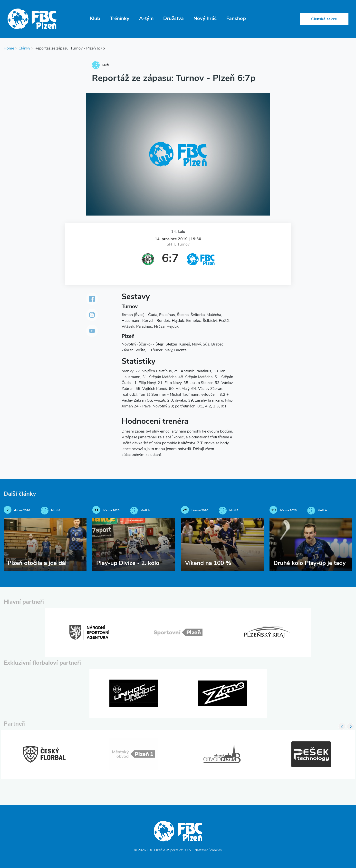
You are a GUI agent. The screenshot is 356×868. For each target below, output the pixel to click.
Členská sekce (324, 19)
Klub (95, 19)
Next (350, 726)
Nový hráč (205, 19)
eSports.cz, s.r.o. (179, 850)
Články (24, 49)
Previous (342, 726)
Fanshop (236, 19)
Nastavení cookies (208, 850)
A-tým (146, 19)
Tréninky (120, 19)
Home (9, 49)
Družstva (173, 19)
